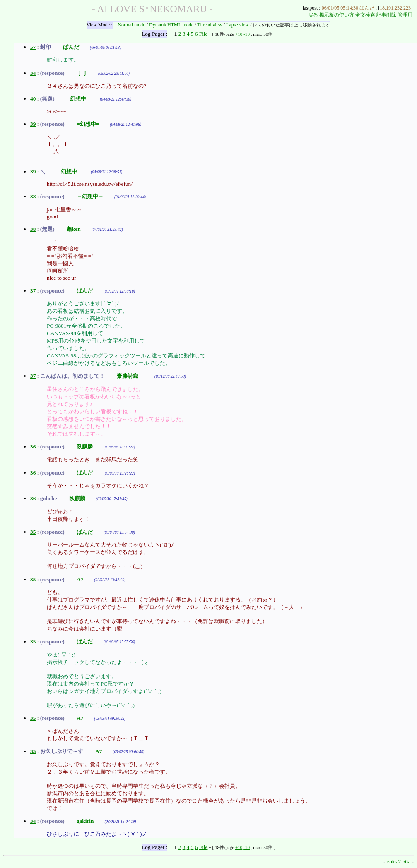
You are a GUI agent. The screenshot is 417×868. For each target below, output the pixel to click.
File (204, 34)
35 (33, 532)
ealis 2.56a (399, 862)
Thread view (210, 25)
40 (33, 99)
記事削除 (386, 15)
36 (33, 447)
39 (33, 124)
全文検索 (365, 15)
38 (33, 196)
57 (33, 47)
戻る (313, 15)
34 (33, 73)
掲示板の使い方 (337, 15)
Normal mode (131, 25)
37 (33, 291)
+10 (239, 34)
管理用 (405, 15)
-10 (247, 34)
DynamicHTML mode (171, 25)
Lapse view (237, 25)
